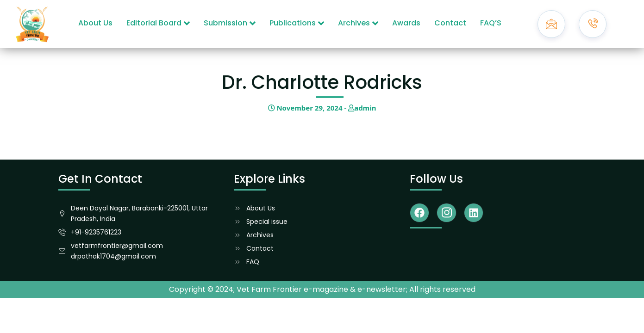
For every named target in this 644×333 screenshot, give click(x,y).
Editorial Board (158, 23)
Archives (358, 23)
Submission (230, 23)
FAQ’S (491, 23)
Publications (297, 23)
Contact (450, 23)
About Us (95, 23)
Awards (406, 23)
